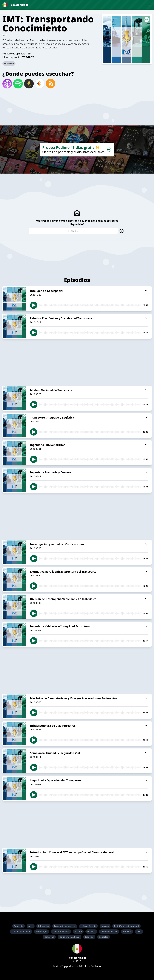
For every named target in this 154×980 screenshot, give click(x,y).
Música (105, 926)
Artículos (83, 966)
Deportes (104, 937)
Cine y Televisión (61, 931)
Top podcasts (69, 966)
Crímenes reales (109, 931)
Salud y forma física (70, 937)
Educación (43, 926)
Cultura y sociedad (21, 931)
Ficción (78, 931)
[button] (150, 5)
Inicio (56, 966)
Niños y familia (88, 926)
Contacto (96, 966)
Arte (31, 926)
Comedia (18, 926)
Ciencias (89, 937)
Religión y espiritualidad (127, 926)
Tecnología (41, 931)
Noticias (127, 931)
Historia (91, 931)
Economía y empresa (65, 926)
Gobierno (9, 63)
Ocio (139, 931)
